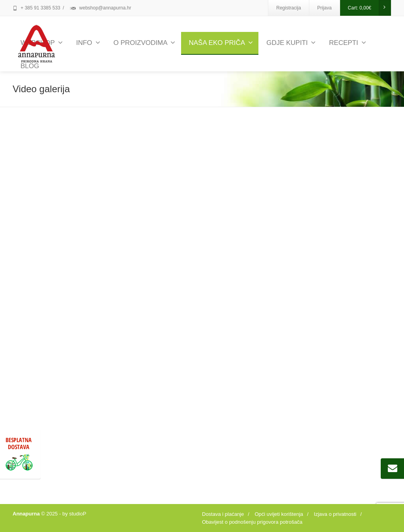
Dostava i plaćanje (223, 514)
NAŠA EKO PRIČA (221, 43)
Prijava (325, 8)
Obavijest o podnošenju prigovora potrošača (252, 522)
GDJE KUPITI (291, 43)
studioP (78, 514)
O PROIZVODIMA (145, 43)
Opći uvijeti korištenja (279, 514)
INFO (88, 43)
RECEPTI (348, 43)
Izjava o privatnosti (335, 514)
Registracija (289, 8)
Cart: (369, 8)
